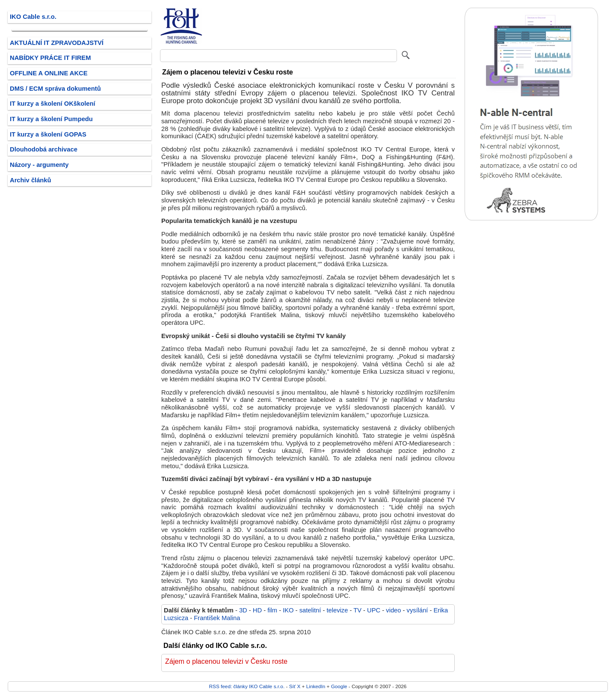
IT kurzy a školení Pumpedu (51, 119)
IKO (288, 610)
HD (257, 610)
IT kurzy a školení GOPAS (48, 134)
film (272, 610)
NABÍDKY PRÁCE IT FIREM (50, 58)
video (393, 610)
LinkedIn (316, 686)
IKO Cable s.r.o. (33, 17)
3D (243, 610)
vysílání (418, 610)
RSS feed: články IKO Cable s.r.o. (247, 686)
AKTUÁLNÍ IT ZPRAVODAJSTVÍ (57, 43)
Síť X (295, 686)
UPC (374, 610)
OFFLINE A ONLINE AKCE (49, 73)
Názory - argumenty (39, 165)
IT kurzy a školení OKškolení (53, 104)
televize (337, 610)
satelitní (310, 610)
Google (339, 686)
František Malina (217, 618)
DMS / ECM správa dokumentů (55, 89)
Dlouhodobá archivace (44, 149)
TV (357, 610)
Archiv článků (31, 180)
